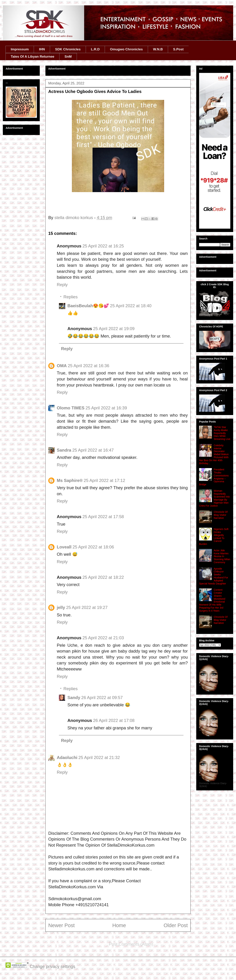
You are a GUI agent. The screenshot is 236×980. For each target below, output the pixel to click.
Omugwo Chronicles (126, 49)
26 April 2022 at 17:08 (114, 720)
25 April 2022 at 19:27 (87, 607)
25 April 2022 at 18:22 (103, 577)
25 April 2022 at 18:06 (93, 547)
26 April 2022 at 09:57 (102, 698)
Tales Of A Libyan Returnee (33, 56)
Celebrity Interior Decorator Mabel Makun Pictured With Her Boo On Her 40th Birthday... (214, 454)
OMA (62, 366)
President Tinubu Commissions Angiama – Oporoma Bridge (214, 477)
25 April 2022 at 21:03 (103, 638)
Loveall (64, 547)
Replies (70, 297)
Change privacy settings (53, 966)
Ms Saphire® (70, 480)
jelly (61, 607)
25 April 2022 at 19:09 (114, 329)
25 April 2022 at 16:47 (93, 450)
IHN (42, 49)
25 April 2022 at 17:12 (105, 480)
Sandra (64, 450)
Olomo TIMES (71, 408)
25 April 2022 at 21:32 (99, 757)
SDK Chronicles (68, 49)
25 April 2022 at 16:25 (103, 246)
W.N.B (158, 49)
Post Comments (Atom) (131, 944)
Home (119, 925)
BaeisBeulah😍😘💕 (88, 306)
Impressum (20, 49)
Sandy (74, 698)
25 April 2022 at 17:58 (103, 517)
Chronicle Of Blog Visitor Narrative (221, 515)
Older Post (176, 925)
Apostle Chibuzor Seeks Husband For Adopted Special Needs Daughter (214, 576)
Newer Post (61, 925)
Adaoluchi (67, 757)
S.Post (178, 49)
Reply (62, 285)
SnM (68, 56)
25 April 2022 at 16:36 (89, 366)
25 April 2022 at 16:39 (106, 408)
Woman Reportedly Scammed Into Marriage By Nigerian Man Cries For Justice (214, 498)
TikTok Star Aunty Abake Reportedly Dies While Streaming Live (222, 433)
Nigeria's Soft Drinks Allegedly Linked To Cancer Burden (214, 537)
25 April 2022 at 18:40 (131, 306)
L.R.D (95, 49)
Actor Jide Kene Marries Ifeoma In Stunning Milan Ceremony (222, 556)
